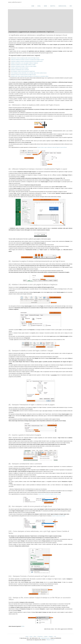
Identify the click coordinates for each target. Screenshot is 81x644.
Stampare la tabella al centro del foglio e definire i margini (23, 65)
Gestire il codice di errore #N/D (59, 516)
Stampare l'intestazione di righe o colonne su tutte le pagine (24, 66)
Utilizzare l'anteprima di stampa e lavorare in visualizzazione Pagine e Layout (27, 60)
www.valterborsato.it (15, 2)
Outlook (46, 637)
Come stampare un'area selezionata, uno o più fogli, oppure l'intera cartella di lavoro (29, 73)
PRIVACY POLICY (50, 640)
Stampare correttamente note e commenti (20, 70)
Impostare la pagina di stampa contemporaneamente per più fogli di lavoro (27, 61)
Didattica (53, 6)
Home (33, 6)
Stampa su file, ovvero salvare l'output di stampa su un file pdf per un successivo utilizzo (30, 76)
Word (45, 6)
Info (71, 6)
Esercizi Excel (62, 6)
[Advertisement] (41, 20)
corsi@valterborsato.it (45, 638)
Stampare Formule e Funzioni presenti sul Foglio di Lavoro (23, 75)
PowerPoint (40, 637)
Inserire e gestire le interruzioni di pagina (20, 68)
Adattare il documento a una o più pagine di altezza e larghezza (25, 63)
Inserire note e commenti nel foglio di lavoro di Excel (49, 494)
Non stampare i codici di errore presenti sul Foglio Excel (23, 71)
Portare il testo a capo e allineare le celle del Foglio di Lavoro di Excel (52, 147)
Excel (39, 6)
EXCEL (23, 626)
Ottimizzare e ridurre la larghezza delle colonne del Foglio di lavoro (25, 58)
